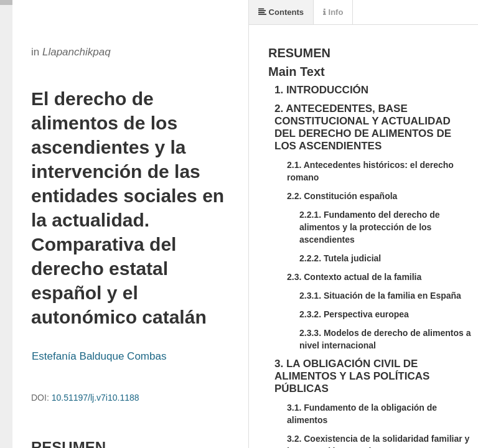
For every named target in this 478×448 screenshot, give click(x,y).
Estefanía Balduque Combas (99, 356)
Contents (281, 12)
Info (333, 12)
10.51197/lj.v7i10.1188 (96, 398)
